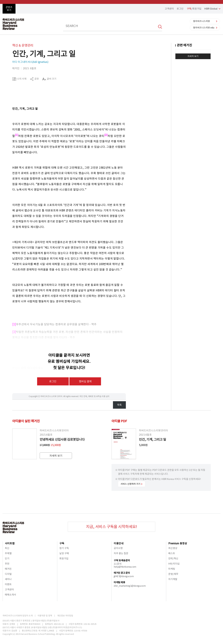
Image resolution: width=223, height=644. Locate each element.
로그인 (180, 9)
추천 (7, 564)
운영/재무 (173, 574)
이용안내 (119, 543)
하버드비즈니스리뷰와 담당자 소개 (18, 616)
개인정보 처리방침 (65, 616)
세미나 (8, 579)
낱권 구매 (64, 553)
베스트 (172, 553)
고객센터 (169, 9)
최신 (7, 548)
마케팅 (172, 569)
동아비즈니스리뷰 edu (204, 28)
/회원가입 (194, 9)
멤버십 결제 (85, 381)
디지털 (8, 574)
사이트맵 (10, 543)
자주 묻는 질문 (121, 553)
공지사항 (118, 548)
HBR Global (211, 9)
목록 (119, 405)
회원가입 (64, 558)
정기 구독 (64, 548)
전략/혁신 (173, 558)
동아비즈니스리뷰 (202, 21)
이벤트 (8, 584)
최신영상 (173, 548)
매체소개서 (10, 595)
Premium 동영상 (178, 543)
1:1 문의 (118, 564)
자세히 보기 (193, 56)
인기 (7, 558)
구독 (62, 543)
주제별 (8, 553)
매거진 (8, 569)
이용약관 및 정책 (45, 616)
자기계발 (173, 579)
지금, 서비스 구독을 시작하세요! (111, 527)
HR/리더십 (174, 564)
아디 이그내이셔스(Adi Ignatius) (30, 62)
